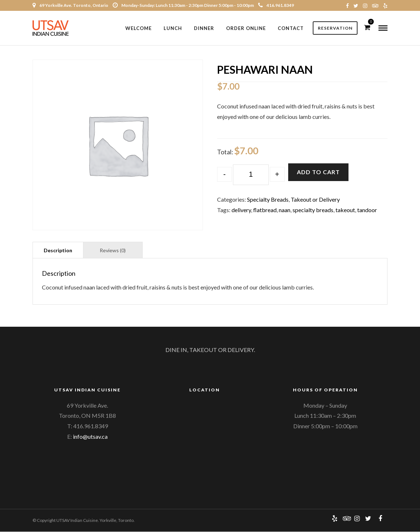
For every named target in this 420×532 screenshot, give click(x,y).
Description (58, 251)
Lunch (173, 28)
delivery (241, 210)
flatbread (265, 210)
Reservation (335, 28)
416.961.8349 (276, 5)
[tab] (58, 250)
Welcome (138, 28)
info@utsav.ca (90, 437)
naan (285, 210)
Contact (291, 28)
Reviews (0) (113, 251)
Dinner (204, 28)
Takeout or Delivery (315, 200)
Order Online (246, 28)
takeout (345, 210)
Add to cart (318, 172)
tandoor (367, 210)
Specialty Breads (268, 200)
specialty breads (313, 210)
